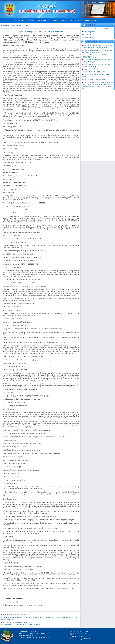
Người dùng (76, 21)
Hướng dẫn (42, 21)
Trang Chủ (8, 21)
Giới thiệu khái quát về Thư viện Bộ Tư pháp (98, 29)
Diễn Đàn (64, 21)
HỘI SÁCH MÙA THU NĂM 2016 (94, 80)
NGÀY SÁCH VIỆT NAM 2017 (93, 69)
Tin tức (31, 21)
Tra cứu (53, 21)
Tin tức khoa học (22, 26)
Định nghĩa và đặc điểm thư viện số (14, 615)
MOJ (88, 2)
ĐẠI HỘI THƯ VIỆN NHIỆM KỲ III (94, 72)
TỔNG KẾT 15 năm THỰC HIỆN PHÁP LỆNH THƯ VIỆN (21, 625)
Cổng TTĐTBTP (91, 21)
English (94, 2)
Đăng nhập (102, 2)
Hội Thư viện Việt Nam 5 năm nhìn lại (15, 622)
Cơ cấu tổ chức (89, 34)
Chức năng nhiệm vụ (90, 32)
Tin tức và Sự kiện (94, 41)
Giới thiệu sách (8, 26)
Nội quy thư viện (89, 37)
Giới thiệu (20, 21)
